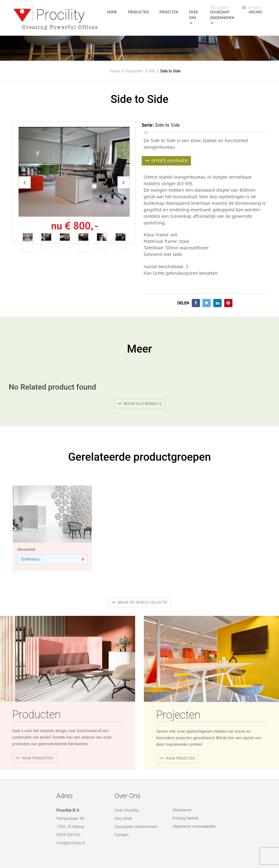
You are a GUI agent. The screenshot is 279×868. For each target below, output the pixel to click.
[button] (25, 183)
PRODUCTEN (138, 12)
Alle (152, 71)
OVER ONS (194, 15)
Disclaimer (182, 810)
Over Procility (127, 810)
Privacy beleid (185, 818)
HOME (112, 12)
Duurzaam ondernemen (222, 15)
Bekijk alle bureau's (139, 404)
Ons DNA (123, 818)
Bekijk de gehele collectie (140, 602)
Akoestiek (26, 549)
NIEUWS (255, 12)
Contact (252, 7)
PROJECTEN (169, 12)
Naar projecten (177, 758)
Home (115, 71)
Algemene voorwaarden (194, 826)
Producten (134, 71)
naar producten (34, 758)
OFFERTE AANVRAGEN (166, 161)
